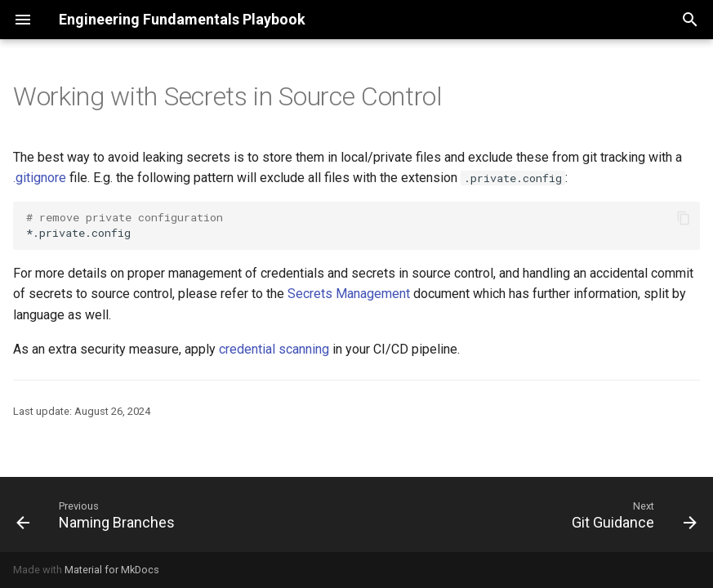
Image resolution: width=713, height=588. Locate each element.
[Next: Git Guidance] (631, 514)
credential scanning (274, 349)
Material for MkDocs (112, 570)
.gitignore (40, 178)
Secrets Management (349, 294)
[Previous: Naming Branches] (99, 514)
